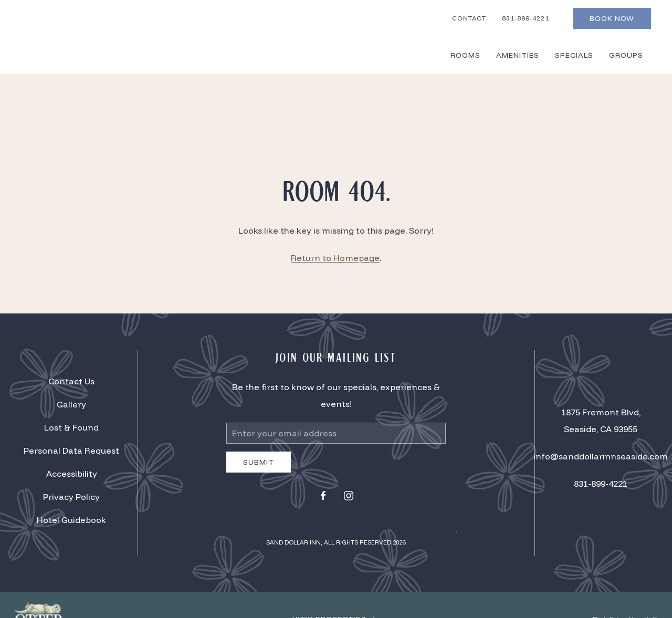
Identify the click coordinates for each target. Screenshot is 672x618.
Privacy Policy (71, 497)
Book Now (612, 18)
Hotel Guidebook (71, 520)
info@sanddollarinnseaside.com (601, 456)
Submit (259, 462)
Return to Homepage (335, 258)
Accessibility (72, 474)
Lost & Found (71, 427)
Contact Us (71, 381)
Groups (626, 55)
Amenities (518, 55)
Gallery (71, 404)
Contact (469, 18)
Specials (574, 55)
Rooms (465, 55)
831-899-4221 (526, 18)
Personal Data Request (71, 451)
